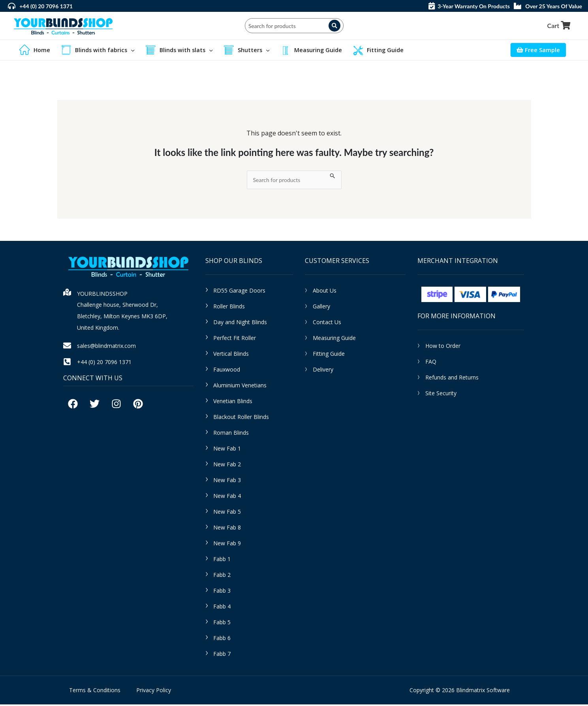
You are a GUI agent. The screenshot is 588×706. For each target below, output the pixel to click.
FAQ (431, 363)
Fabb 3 (222, 592)
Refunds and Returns (452, 379)
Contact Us (327, 324)
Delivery (323, 371)
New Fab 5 (227, 513)
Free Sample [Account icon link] (538, 51)
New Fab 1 (227, 450)
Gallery (321, 308)
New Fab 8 (227, 529)
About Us (325, 292)
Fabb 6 (222, 639)
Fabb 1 (222, 560)
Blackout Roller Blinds (241, 418)
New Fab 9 (227, 545)
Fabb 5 (222, 624)
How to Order (443, 348)
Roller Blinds (229, 308)
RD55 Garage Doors (239, 292)
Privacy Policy (154, 692)
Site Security (441, 395)
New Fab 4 (227, 497)
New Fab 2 (227, 466)
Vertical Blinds (231, 355)
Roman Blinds (231, 434)
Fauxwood (227, 371)
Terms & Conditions (95, 692)
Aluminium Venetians (240, 387)
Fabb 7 (222, 655)
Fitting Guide (329, 355)
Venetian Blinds (233, 403)
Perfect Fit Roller (235, 339)
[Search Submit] (333, 176)
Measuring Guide (334, 339)
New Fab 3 (227, 482)
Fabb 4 (222, 608)
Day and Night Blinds (240, 324)
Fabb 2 (222, 576)
